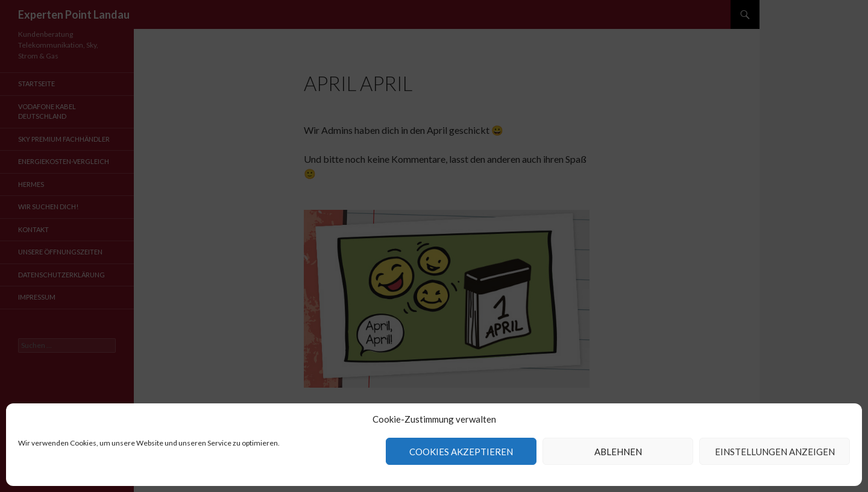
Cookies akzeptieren (461, 452)
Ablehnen (618, 452)
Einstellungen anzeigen (775, 452)
